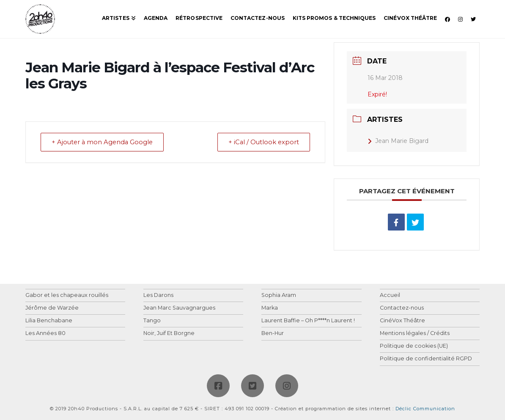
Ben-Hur (273, 334)
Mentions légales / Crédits (415, 334)
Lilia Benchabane (49, 321)
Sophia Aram (279, 295)
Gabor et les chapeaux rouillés (67, 295)
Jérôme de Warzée (52, 308)
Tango (152, 321)
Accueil (390, 295)
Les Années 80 (45, 334)
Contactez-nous (402, 308)
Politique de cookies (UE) (414, 346)
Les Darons (158, 295)
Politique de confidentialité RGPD (426, 359)
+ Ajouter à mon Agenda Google (105, 142)
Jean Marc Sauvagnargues (179, 308)
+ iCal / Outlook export (262, 142)
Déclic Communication (425, 409)
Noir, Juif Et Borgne (169, 334)
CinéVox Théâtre (402, 321)
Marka (270, 308)
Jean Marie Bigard (398, 141)
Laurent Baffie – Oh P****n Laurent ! (308, 321)
